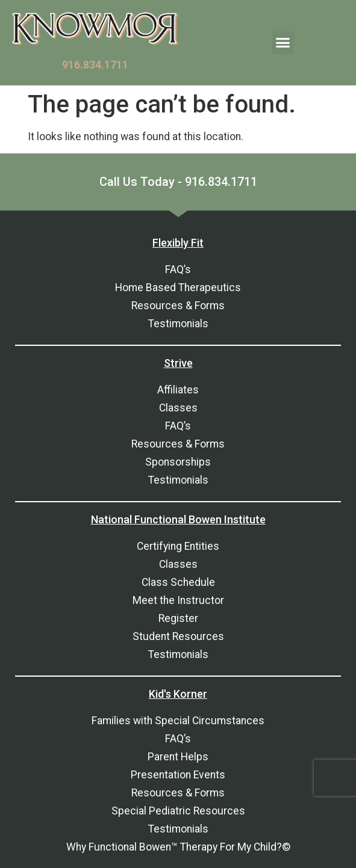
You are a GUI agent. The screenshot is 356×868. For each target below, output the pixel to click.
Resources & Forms (178, 306)
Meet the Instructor (178, 600)
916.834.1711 (95, 65)
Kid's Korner (178, 694)
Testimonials (178, 324)
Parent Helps (178, 757)
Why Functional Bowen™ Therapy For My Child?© (178, 847)
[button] (283, 43)
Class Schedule (178, 582)
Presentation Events (178, 775)
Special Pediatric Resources (178, 811)
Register (178, 618)
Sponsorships (178, 462)
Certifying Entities (178, 546)
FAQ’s (178, 269)
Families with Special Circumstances (178, 721)
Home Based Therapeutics (178, 288)
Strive (178, 363)
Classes (178, 408)
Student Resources (178, 636)
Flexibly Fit (178, 243)
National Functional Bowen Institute (178, 519)
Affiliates (178, 390)
